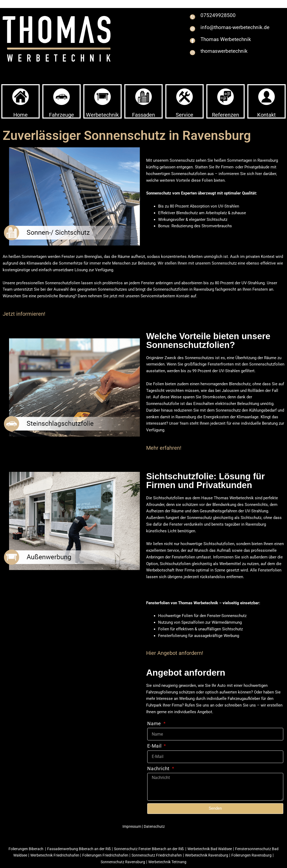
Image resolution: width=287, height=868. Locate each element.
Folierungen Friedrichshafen (120, 855)
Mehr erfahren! (164, 448)
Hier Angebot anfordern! (175, 653)
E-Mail (155, 746)
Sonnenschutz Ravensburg (134, 862)
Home (20, 115)
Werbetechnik (102, 115)
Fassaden (143, 115)
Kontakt (266, 115)
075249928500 (221, 15)
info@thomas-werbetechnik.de (223, 30)
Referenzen (225, 115)
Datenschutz (155, 826)
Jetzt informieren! (24, 314)
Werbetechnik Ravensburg (227, 855)
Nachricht (159, 768)
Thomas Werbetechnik (231, 42)
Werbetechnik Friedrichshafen (66, 855)
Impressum (131, 826)
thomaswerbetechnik (229, 54)
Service (184, 115)
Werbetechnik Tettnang (180, 862)
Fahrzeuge (61, 115)
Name (155, 723)
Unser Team (180, 423)
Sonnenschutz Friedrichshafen (174, 855)
